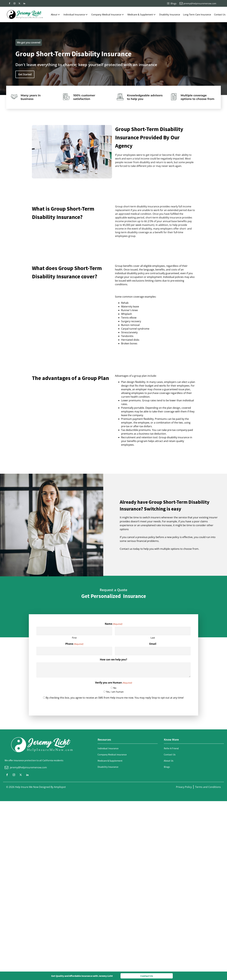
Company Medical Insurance (108, 15)
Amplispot (60, 787)
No (115, 688)
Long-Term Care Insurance (197, 14)
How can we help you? (113, 659)
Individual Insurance (76, 15)
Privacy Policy (184, 787)
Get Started (25, 74)
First (74, 638)
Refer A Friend (171, 748)
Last (153, 638)
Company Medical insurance (112, 754)
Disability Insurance (170, 14)
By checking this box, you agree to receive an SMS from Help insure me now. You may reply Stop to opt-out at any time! (115, 698)
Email (153, 644)
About (56, 15)
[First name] (74, 631)
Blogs (167, 767)
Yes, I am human (115, 692)
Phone (74, 644)
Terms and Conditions (208, 787)
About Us (169, 761)
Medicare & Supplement (142, 15)
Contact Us (220, 14)
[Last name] (153, 631)
